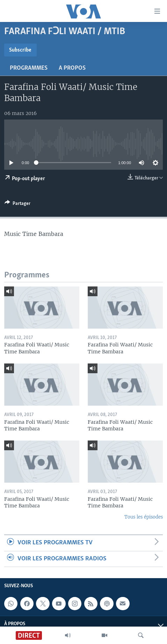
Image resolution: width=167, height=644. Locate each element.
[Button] (17, 205)
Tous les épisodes (144, 517)
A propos (72, 68)
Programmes (29, 68)
